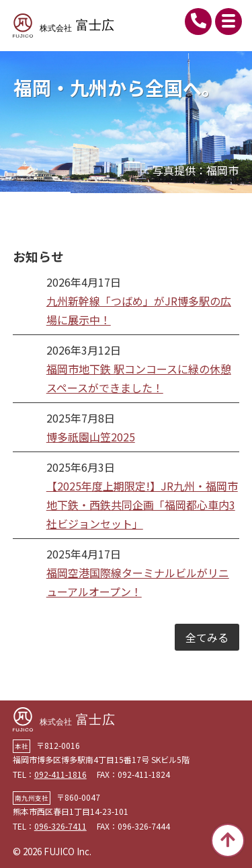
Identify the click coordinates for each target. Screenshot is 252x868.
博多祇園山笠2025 (91, 437)
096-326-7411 (60, 826)
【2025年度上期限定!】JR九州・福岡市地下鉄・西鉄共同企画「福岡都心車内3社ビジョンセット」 (142, 505)
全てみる (207, 637)
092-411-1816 (198, 22)
